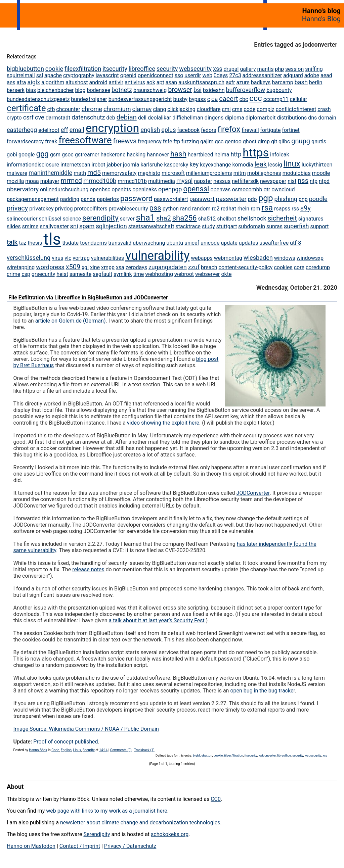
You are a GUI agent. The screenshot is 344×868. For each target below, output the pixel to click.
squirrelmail (21, 75)
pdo (252, 199)
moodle (321, 173)
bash (301, 82)
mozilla (15, 181)
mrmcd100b (100, 181)
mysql (184, 181)
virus (57, 258)
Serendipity (97, 834)
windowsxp (310, 258)
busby (181, 99)
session (294, 69)
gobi (12, 155)
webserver (207, 274)
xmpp (108, 267)
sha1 (146, 218)
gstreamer (87, 155)
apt (160, 82)
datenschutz (88, 117)
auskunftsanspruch (201, 82)
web (207, 75)
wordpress (50, 267)
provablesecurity (128, 209)
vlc (68, 258)
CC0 (216, 799)
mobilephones (264, 173)
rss (295, 209)
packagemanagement (33, 199)
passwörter (231, 199)
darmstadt (58, 118)
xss (218, 69)
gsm (55, 155)
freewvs (125, 141)
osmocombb (247, 189)
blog (80, 90)
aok (151, 82)
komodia (243, 165)
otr (267, 189)
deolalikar (159, 118)
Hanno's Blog (321, 19)
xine (95, 267)
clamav (142, 109)
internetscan (75, 165)
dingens (214, 118)
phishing (286, 199)
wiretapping (21, 267)
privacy (17, 208)
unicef (192, 243)
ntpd (324, 181)
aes (11, 82)
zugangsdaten (168, 267)
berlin (316, 82)
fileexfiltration (83, 69)
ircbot (99, 165)
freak (51, 141)
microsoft (173, 173)
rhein (243, 209)
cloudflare (209, 109)
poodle (318, 199)
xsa (120, 267)
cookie (54, 69)
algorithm (53, 82)
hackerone (113, 155)
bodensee (98, 90)
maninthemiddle (50, 173)
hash (178, 154)
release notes (88, 569)
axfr (230, 82)
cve (40, 117)
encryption (113, 128)
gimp (264, 141)
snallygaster (54, 226)
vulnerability (157, 256)
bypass (197, 99)
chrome (92, 109)
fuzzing (190, 141)
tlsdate (70, 243)
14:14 (103, 750)
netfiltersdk (245, 181)
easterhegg (22, 130)
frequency (150, 141)
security (167, 69)
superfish (296, 226)
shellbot (227, 219)
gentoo (233, 141)
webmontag (228, 258)
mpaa (32, 181)
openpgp (170, 189)
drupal (231, 69)
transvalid (120, 243)
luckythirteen (317, 165)
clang (160, 109)
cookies (283, 267)
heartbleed (201, 155)
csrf (28, 117)
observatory (23, 189)
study (208, 226)
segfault (102, 274)
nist (292, 181)
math (80, 173)
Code (55, 750)
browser (180, 90)
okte (226, 274)
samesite (80, 274)
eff (64, 130)
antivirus (135, 82)
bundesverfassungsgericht (140, 99)
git (274, 141)
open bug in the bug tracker (262, 691)
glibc (284, 141)
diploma (234, 118)
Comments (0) (121, 750)
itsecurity (115, 69)
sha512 (207, 219)
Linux (77, 750)
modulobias (297, 173)
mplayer (50, 181)
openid (128, 75)
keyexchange (215, 165)
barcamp (283, 82)
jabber (114, 165)
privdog (64, 209)
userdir (193, 75)
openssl (196, 189)
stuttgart (227, 226)
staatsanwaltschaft (151, 226)
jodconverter (267, 755)
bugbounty (279, 90)
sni (74, 226)
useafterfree (274, 243)
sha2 (163, 218)
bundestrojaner (89, 99)
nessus (222, 181)
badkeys (261, 82)
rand (185, 209)
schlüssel (50, 219)
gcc (219, 141)
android (98, 82)
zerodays (136, 267)
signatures (311, 219)
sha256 (185, 218)
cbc (244, 99)
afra (21, 82)
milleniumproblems (209, 173)
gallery (248, 69)
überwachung (149, 243)
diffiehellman (188, 118)
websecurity (195, 69)
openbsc (100, 189)
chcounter (68, 109)
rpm (255, 209)
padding (70, 199)
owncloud (283, 189)
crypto (14, 118)
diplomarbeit (261, 118)
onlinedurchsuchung (64, 189)
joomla (131, 165)
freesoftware (85, 140)
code (249, 109)
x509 (73, 267)
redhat (228, 209)
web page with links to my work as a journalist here (107, 811)
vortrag (81, 258)
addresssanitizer (262, 75)
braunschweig (150, 90)
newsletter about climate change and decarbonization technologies (140, 823)
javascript (107, 75)
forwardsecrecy (25, 141)
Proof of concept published (66, 742)
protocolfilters (91, 209)
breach (209, 267)
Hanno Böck (38, 750)
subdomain (252, 226)
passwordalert (171, 199)
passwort (202, 199)
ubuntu (175, 243)
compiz (265, 109)
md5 (94, 173)
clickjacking (181, 109)
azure (243, 82)
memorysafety (119, 173)
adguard (293, 75)
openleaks (145, 189)
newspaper (273, 181)
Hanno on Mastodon (31, 846)
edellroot (49, 130)
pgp (266, 198)
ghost (250, 141)
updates (249, 243)
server (127, 219)
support (319, 226)
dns (312, 118)
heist (62, 274)
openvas (220, 189)
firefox (229, 129)
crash (324, 109)
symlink (123, 274)
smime (30, 226)
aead (326, 75)
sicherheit (282, 218)
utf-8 (295, 243)
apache (53, 75)
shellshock (252, 218)
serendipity (100, 218)
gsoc (68, 155)
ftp (177, 141)
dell (142, 118)
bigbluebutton (25, 69)
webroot (184, 274)
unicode (210, 243)
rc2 (216, 209)
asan (171, 82)
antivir (116, 82)
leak (260, 164)
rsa (267, 208)
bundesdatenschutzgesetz (38, 99)
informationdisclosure (33, 165)
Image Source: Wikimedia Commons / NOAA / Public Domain (86, 729)
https (256, 152)
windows (285, 258)
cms (237, 109)
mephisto (149, 173)
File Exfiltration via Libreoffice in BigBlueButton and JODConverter (88, 298)
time (139, 274)
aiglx (34, 82)
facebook (188, 130)
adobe (312, 75)
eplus (168, 130)
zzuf (194, 267)
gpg (42, 154)
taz (23, 243)
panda (88, 199)
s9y (306, 208)
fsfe (168, 141)
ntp (314, 181)
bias (31, 90)
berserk (16, 90)
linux (292, 164)
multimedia (162, 181)
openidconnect (156, 75)
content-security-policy (246, 267)
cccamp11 (276, 99)
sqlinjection (111, 226)
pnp (303, 199)
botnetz (122, 90)
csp (26, 274)
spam (87, 226)
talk (12, 242)
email (77, 130)
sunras (274, 226)
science (72, 219)
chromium (117, 109)
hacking (136, 155)
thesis (35, 243)
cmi (226, 109)
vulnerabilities (107, 258)
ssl (40, 75)
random (201, 209)
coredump (318, 267)
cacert (228, 99)
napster (203, 181)
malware (17, 173)
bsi (198, 90)
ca (214, 99)
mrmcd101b (132, 181)
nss (303, 181)
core (299, 267)
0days (221, 75)
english (150, 130)
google (27, 155)
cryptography (79, 75)
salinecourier (22, 219)
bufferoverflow (245, 90)
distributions (292, 118)
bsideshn (214, 90)
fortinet (291, 130)
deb (111, 118)
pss (155, 208)
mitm (240, 173)
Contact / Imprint (80, 846)
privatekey (41, 209)
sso (179, 75)
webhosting (159, 274)
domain (327, 118)
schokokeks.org (170, 834)
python (171, 209)
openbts (121, 189)
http (236, 154)
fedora (209, 130)
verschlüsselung (29, 258)
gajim (207, 141)
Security (89, 750)
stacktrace (188, 226)
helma (222, 155)
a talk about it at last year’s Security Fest (156, 620)
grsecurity (43, 274)
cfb (51, 109)
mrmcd (72, 181)
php (279, 69)
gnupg (301, 141)
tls (52, 239)
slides (14, 226)
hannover (158, 155)
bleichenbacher (56, 90)
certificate (26, 108)
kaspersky (176, 165)
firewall (250, 130)
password (136, 199)
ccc (256, 98)
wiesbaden (258, 258)
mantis (265, 69)
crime (13, 274)
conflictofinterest (296, 109)
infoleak (280, 155)
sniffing (314, 69)
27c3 (235, 75)
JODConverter (253, 493)
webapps (202, 258)
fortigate (271, 130)
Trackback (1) (144, 750)
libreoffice (142, 69)
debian (127, 117)
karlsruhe (152, 165)
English (66, 750)
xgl (85, 267)
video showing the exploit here (163, 423)
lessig (275, 165)
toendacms (93, 243)
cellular (298, 99)
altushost (77, 82)
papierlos (108, 199)
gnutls (319, 141)
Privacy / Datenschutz (130, 846)
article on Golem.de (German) (71, 321)
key (194, 164)
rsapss (282, 209)
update (229, 243)
